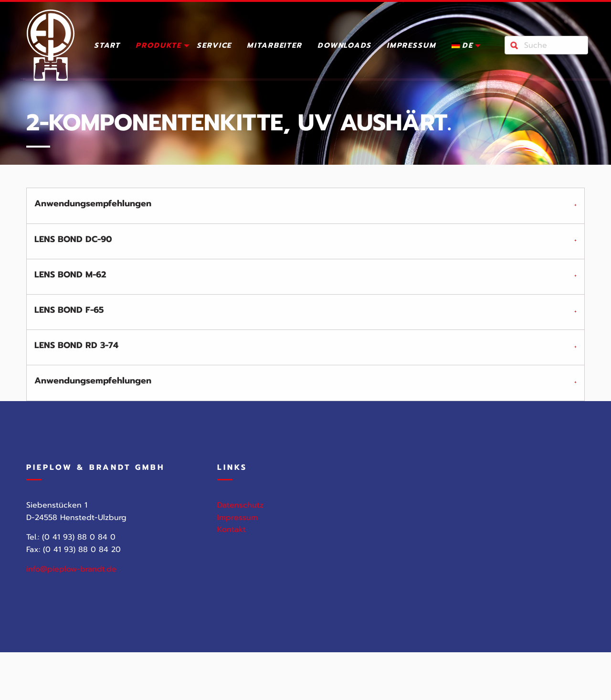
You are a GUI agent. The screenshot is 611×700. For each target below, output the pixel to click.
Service (214, 46)
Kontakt (232, 536)
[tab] (305, 205)
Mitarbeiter (274, 46)
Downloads (344, 46)
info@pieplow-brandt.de (71, 576)
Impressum (411, 46)
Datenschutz (240, 511)
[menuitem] (107, 48)
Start (107, 46)
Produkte (158, 46)
